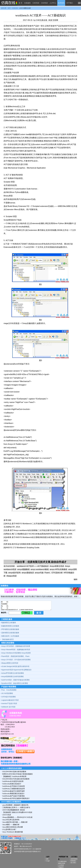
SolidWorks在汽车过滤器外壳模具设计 (16, 798)
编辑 (76, 579)
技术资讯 (61, 3)
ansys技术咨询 (14, 573)
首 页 (20, 3)
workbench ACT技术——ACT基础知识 (33, 566)
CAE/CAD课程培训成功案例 (11, 768)
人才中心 (53, 3)
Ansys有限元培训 (57, 566)
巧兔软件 (61, 867)
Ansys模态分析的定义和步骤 (13, 827)
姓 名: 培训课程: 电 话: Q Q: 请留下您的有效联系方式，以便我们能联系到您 (26, 605)
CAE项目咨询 (62, 861)
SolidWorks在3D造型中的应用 (13, 781)
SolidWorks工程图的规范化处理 (13, 789)
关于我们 (70, 3)
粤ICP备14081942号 (26, 846)
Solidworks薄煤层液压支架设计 (13, 794)
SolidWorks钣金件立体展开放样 (13, 791)
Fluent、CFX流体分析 (54, 573)
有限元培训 (62, 863)
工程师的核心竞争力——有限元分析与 (16, 808)
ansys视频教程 (24, 569)
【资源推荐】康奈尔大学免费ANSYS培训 (17, 812)
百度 (47, 859)
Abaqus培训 (11, 576)
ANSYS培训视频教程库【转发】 (14, 810)
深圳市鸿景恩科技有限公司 (22, 849)
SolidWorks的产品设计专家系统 (13, 796)
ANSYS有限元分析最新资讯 (11, 802)
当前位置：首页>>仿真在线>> (16, 8)
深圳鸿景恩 (74, 859)
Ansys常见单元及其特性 (11, 820)
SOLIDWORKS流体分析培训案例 (14, 772)
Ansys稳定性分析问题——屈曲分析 (15, 822)
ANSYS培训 (7, 815)
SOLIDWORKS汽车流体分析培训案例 (16, 779)
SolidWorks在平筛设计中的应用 (13, 786)
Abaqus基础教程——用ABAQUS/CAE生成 (17, 817)
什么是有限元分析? (9, 829)
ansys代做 (39, 573)
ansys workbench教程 (40, 569)
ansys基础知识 (28, 573)
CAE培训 (36, 3)
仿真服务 (27, 3)
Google (48, 861)
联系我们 (73, 861)
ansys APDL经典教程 (58, 569)
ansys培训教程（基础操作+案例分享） (16, 805)
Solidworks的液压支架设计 (12, 784)
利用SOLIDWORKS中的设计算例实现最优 (17, 774)
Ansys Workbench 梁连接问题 (13, 832)
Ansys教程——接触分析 (11, 825)
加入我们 (73, 863)
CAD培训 (44, 3)
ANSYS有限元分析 (25, 8)
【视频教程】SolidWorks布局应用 (14, 776)
